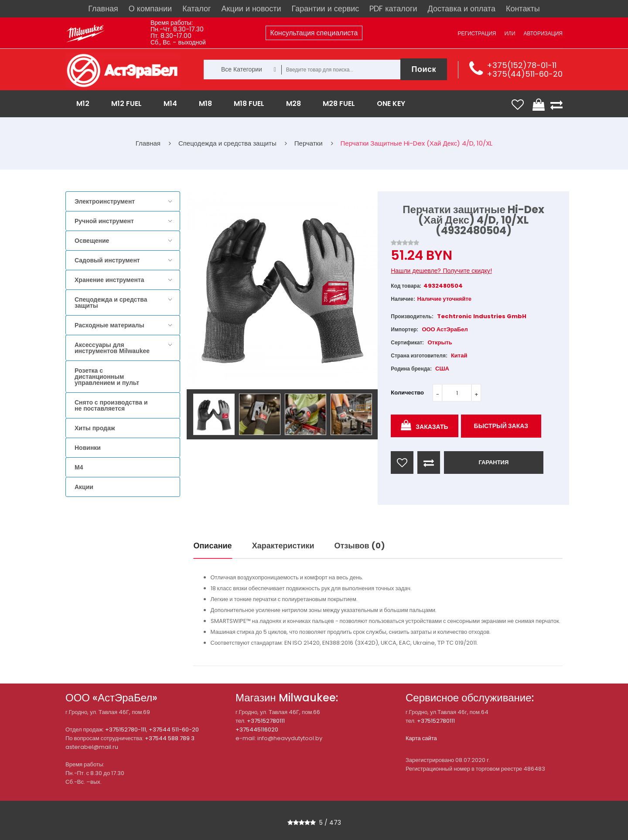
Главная (103, 9)
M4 (79, 467)
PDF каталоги (393, 9)
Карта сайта (421, 738)
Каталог (196, 9)
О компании (150, 9)
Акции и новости (251, 9)
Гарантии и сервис (326, 9)
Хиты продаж (95, 428)
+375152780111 (266, 721)
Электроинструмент (105, 201)
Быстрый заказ (501, 426)
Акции (84, 487)
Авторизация (543, 33)
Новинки (88, 448)
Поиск (424, 69)
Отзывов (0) (360, 546)
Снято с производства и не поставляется (111, 405)
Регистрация (477, 33)
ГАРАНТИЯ (493, 462)
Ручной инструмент (104, 221)
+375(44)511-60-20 (525, 74)
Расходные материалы (109, 325)
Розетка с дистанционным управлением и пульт (107, 377)
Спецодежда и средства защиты (111, 303)
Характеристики (283, 546)
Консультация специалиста (314, 33)
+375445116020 (257, 729)
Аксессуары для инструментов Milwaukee (112, 348)
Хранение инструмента (109, 280)
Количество (407, 393)
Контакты (523, 9)
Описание (213, 546)
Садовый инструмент (107, 260)
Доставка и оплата (462, 9)
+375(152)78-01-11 (522, 65)
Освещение (92, 241)
